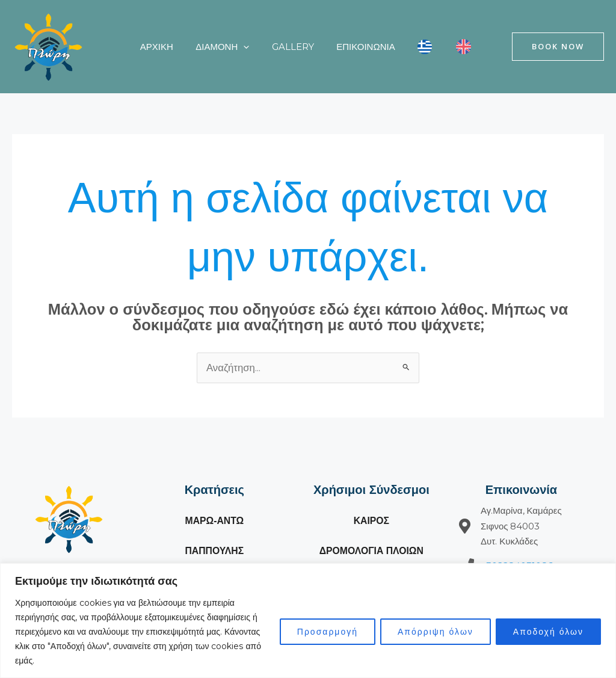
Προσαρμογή (328, 632)
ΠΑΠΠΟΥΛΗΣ (214, 551)
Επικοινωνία (350, 47)
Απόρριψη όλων (436, 632)
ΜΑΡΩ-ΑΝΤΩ (214, 521)
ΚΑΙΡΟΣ (371, 521)
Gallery (282, 47)
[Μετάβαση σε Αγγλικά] (439, 47)
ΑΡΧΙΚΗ (154, 47)
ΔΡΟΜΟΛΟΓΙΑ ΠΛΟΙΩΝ (371, 551)
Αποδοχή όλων (548, 632)
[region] (308, 621)
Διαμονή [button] (216, 47)
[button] (237, 47)
